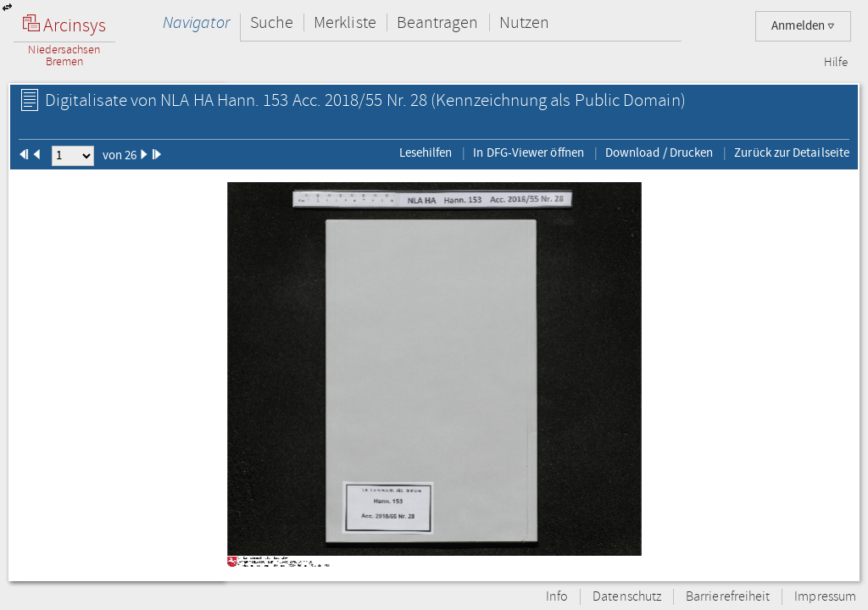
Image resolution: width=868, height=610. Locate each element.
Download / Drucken (659, 152)
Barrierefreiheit (728, 597)
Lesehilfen (426, 152)
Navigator (196, 22)
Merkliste (345, 22)
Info (557, 597)
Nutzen (524, 22)
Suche (272, 22)
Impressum (825, 597)
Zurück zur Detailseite (792, 152)
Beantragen (438, 22)
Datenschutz (627, 597)
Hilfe (836, 63)
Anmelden (803, 26)
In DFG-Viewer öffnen (529, 152)
